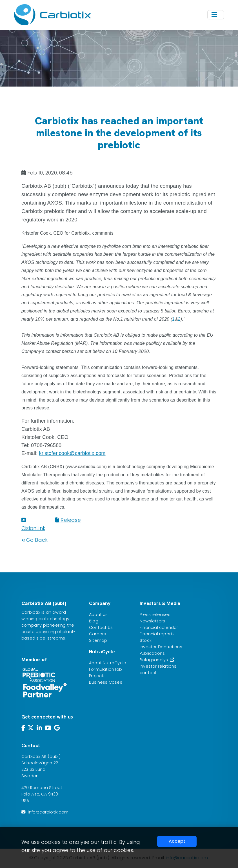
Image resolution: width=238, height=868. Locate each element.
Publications (152, 653)
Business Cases (106, 682)
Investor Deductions (161, 647)
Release (68, 520)
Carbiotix (31, 612)
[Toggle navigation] (216, 15)
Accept (177, 841)
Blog (94, 621)
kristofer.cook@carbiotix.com (72, 453)
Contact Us (101, 627)
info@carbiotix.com (48, 812)
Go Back (35, 540)
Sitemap (98, 640)
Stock (146, 640)
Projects (97, 676)
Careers (97, 634)
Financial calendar (159, 627)
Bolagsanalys (157, 660)
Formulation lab (105, 669)
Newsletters (152, 621)
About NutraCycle (108, 663)
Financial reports (157, 634)
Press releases (155, 615)
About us (98, 615)
